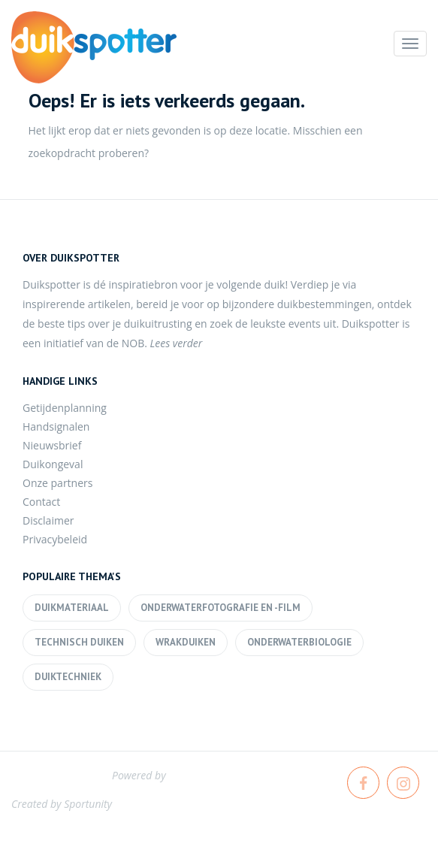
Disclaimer (48, 520)
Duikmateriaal (72, 608)
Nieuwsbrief (52, 445)
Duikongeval (53, 464)
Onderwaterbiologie (299, 642)
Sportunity (88, 804)
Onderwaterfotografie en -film (221, 608)
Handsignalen (56, 426)
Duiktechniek (68, 677)
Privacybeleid (55, 539)
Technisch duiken (79, 642)
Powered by (139, 775)
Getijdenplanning (65, 408)
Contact (41, 502)
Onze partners (57, 483)
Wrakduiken (186, 642)
